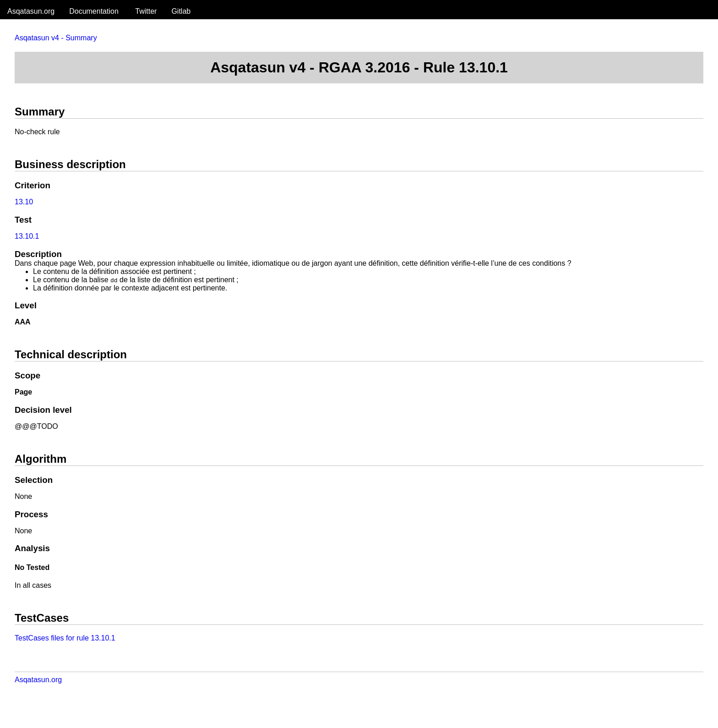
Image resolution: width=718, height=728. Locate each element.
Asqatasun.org (31, 11)
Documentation (94, 11)
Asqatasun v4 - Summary (56, 38)
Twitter (146, 11)
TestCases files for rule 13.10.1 (65, 638)
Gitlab (181, 11)
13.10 (24, 202)
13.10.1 (27, 236)
